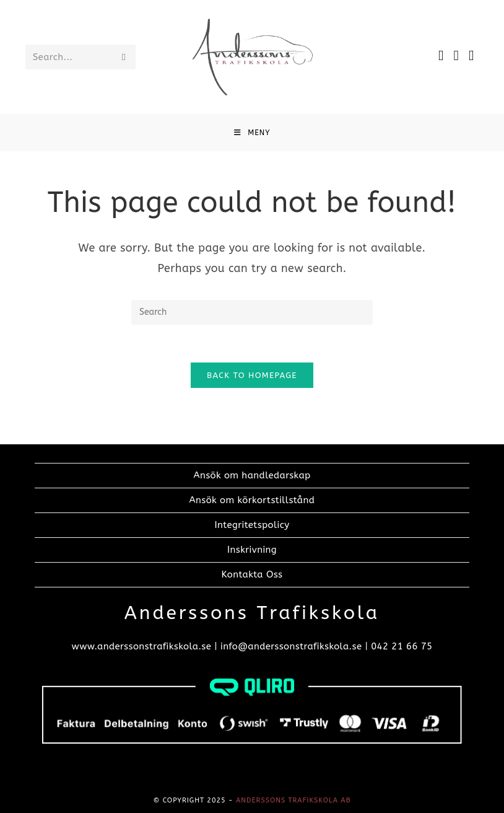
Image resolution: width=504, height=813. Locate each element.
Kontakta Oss (252, 574)
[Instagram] (456, 55)
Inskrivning (252, 550)
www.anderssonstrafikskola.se (141, 646)
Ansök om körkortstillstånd (252, 500)
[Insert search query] (252, 312)
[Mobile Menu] (252, 133)
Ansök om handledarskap (252, 475)
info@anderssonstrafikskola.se (291, 646)
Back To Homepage (252, 375)
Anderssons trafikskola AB (293, 800)
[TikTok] (471, 55)
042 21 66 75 (402, 646)
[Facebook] (441, 55)
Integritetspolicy (252, 525)
